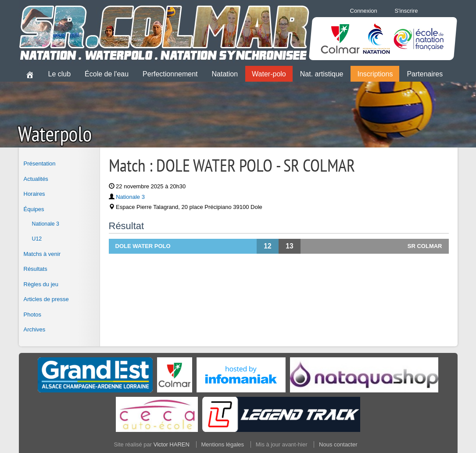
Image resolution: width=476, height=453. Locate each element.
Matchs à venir (42, 254)
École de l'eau (107, 74)
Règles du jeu (41, 284)
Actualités (36, 179)
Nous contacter (338, 444)
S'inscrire (406, 11)
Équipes (34, 209)
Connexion (364, 11)
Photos (32, 315)
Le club (60, 74)
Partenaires (425, 74)
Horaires (34, 194)
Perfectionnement (170, 74)
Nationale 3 (46, 224)
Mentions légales (223, 444)
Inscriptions (375, 74)
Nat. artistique (322, 74)
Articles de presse (46, 299)
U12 (37, 239)
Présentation (40, 164)
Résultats (36, 269)
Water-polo (269, 74)
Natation (225, 74)
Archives (35, 329)
